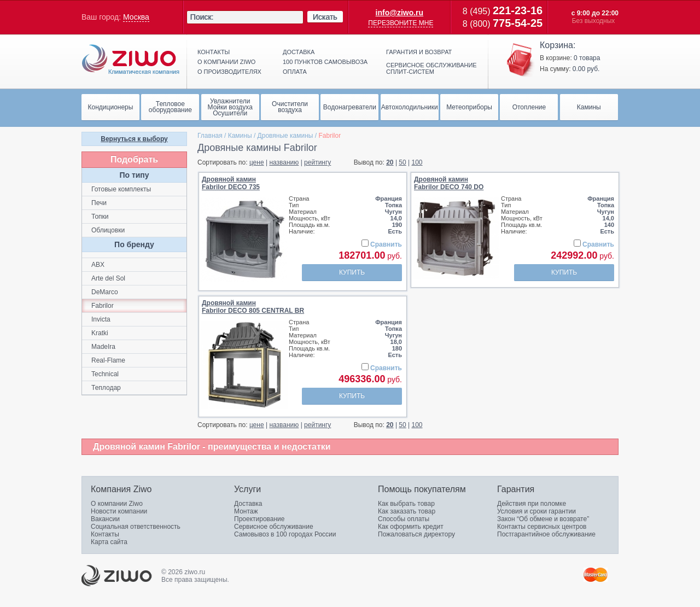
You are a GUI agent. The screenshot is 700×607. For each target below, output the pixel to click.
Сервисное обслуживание (274, 527)
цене (257, 162)
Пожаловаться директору (416, 534)
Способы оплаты (404, 519)
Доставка (299, 52)
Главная (210, 136)
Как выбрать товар (406, 504)
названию (284, 162)
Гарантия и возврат (419, 52)
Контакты (214, 52)
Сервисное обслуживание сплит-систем (431, 68)
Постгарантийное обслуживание (546, 534)
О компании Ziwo (117, 504)
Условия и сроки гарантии (536, 511)
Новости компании (119, 511)
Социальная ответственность (136, 527)
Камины (240, 136)
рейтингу (317, 162)
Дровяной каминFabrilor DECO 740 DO (449, 183)
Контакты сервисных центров (542, 527)
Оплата (295, 72)
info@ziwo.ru (400, 13)
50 (402, 162)
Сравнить (386, 244)
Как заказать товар (407, 511)
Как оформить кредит (411, 527)
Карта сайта (109, 542)
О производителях (229, 72)
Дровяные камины (285, 136)
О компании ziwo (226, 62)
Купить (352, 272)
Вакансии (105, 519)
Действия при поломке (532, 504)
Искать (325, 17)
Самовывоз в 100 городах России (285, 534)
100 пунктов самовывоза (325, 62)
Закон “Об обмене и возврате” (543, 519)
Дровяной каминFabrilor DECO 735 (231, 183)
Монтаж (246, 511)
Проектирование (259, 519)
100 (417, 162)
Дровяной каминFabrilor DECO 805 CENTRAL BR (253, 307)
